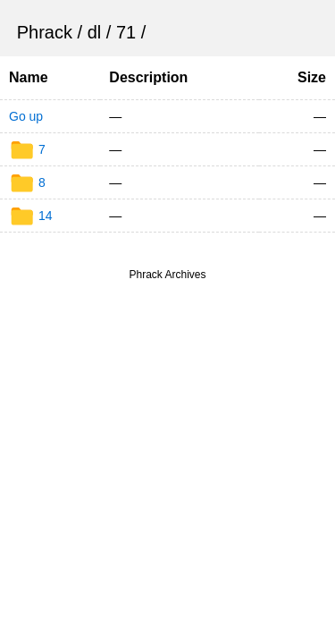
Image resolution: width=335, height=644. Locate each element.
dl (95, 32)
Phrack (45, 32)
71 (126, 32)
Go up (26, 116)
